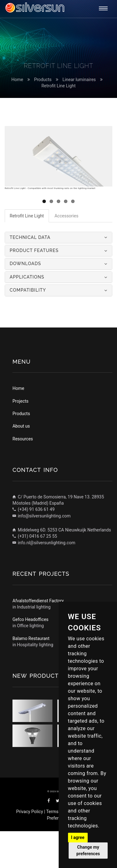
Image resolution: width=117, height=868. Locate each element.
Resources (23, 476)
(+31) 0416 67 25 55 (35, 573)
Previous (14, 266)
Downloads (25, 301)
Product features (34, 287)
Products (43, 80)
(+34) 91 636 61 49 (34, 546)
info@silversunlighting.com (41, 553)
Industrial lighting (34, 644)
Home (17, 80)
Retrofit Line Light (59, 86)
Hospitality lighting (35, 681)
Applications (27, 314)
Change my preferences (88, 850)
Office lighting (31, 663)
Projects (20, 438)
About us (21, 463)
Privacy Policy (30, 849)
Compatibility (28, 327)
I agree (78, 837)
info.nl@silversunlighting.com (44, 579)
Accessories (66, 253)
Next (103, 266)
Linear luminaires (79, 80)
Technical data (30, 274)
